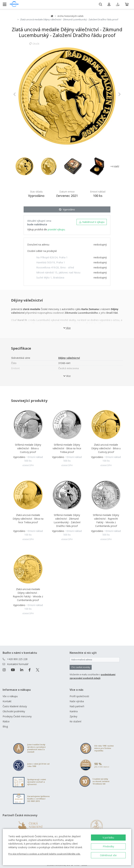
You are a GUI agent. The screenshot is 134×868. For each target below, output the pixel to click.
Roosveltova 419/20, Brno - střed (55, 267)
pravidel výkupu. (57, 229)
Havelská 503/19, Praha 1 (51, 262)
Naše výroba (77, 701)
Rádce (6, 721)
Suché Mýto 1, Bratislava (50, 277)
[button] (21, 94)
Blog (5, 726)
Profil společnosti (79, 696)
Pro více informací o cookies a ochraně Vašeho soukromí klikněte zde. (44, 854)
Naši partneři (77, 706)
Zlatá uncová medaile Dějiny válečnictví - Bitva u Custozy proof (106, 448)
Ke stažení (75, 721)
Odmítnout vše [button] (108, 855)
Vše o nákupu (10, 696)
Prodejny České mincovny (17, 716)
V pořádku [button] (108, 838)
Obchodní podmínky (14, 711)
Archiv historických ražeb (70, 16)
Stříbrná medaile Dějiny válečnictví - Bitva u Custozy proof (28, 448)
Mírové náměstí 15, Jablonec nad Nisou (58, 272)
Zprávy (73, 716)
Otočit (34, 45)
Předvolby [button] (108, 846)
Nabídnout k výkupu (92, 222)
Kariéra (74, 711)
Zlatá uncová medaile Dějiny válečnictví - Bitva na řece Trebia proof (28, 519)
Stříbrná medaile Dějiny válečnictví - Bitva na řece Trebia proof (67, 448)
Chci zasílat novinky (81, 667)
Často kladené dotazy (15, 706)
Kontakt (7, 701)
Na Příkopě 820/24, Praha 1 (52, 257)
